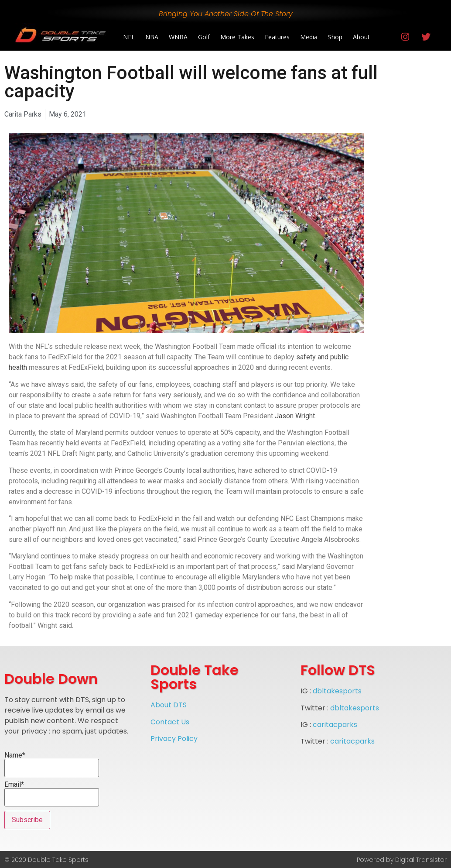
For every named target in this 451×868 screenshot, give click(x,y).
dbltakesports (337, 691)
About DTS (169, 705)
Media (309, 37)
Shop (335, 37)
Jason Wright (295, 416)
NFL (129, 37)
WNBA (178, 37)
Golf (204, 37)
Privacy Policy (174, 739)
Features (277, 37)
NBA (152, 37)
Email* (52, 794)
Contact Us (170, 722)
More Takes (237, 37)
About (361, 37)
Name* (52, 765)
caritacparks (335, 725)
